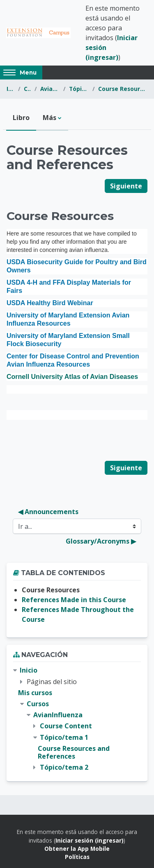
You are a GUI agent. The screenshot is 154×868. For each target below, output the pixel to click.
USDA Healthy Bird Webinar (50, 303)
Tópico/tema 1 (79, 89)
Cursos (28, 89)
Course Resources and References (123, 89)
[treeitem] (77, 719)
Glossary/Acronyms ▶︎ (101, 541)
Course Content (66, 726)
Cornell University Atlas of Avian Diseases (72, 377)
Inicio (11, 89)
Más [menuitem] (49, 118)
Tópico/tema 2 (64, 767)
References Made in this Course (74, 600)
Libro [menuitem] (21, 118)
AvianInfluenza (50, 89)
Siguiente (126, 186)
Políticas (77, 857)
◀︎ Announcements (48, 512)
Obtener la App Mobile (77, 849)
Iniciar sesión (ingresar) (90, 840)
